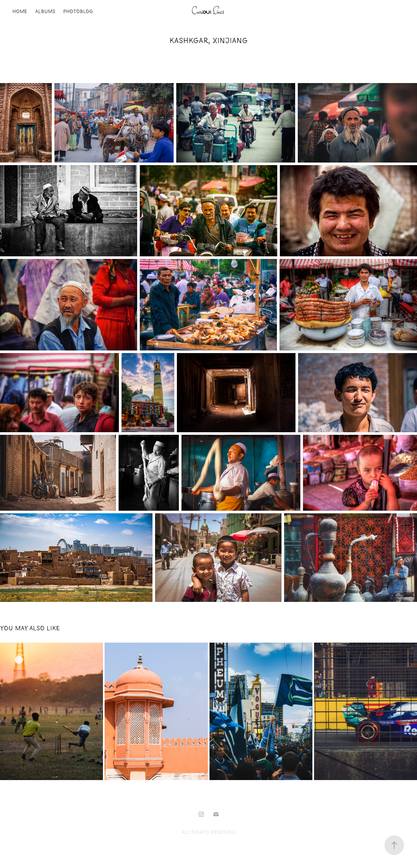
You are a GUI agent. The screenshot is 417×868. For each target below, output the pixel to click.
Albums (45, 11)
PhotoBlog (78, 11)
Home (20, 11)
